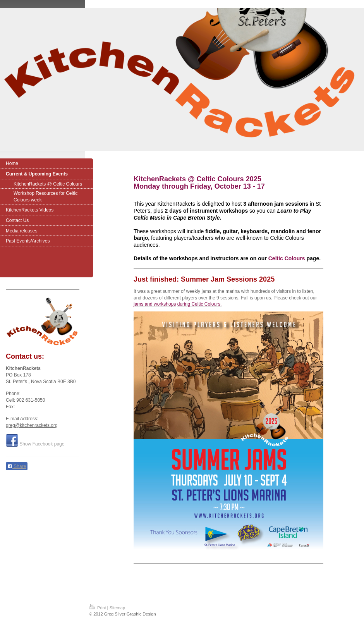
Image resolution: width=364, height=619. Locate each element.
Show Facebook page (42, 444)
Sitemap (117, 608)
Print (98, 608)
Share (17, 466)
